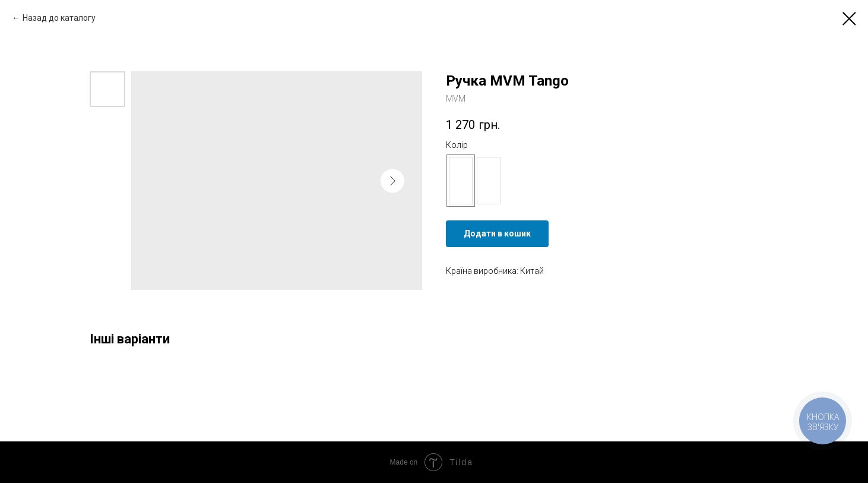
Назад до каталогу (59, 18)
